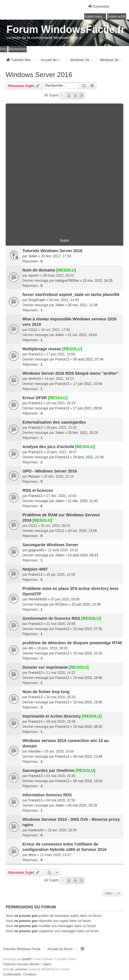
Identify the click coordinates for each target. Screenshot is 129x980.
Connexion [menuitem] (99, 6)
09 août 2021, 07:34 (88, 359)
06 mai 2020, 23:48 (88, 757)
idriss (32, 855)
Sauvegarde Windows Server (50, 545)
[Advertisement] (64, 168)
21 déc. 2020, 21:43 (83, 501)
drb (31, 648)
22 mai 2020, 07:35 (88, 629)
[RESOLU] (66, 270)
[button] (82, 96)
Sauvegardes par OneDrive (48, 770)
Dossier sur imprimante (45, 667)
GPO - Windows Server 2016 (50, 471)
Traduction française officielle (21, 964)
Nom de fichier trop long (46, 692)
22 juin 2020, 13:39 (86, 604)
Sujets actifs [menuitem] (117, 16)
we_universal (18, 969)
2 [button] (69, 96)
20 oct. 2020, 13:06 (82, 531)
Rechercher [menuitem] (18, 49)
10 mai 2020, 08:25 (88, 727)
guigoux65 (36, 550)
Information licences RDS (47, 795)
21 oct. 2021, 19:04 (82, 335)
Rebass (34, 476)
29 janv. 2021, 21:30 (88, 457)
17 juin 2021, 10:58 (88, 384)
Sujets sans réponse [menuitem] (95, 16)
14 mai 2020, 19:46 (88, 678)
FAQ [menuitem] (4, 49)
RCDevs (61, 604)
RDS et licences (38, 490)
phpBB (26, 959)
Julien (33, 256)
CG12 (33, 330)
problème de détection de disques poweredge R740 (72, 643)
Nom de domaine (39, 270)
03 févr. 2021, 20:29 (83, 433)
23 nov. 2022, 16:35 (98, 281)
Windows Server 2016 (39, 75)
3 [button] (75, 96)
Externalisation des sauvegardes (54, 422)
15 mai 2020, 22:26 (88, 653)
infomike (35, 751)
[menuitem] (12, 975)
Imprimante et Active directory (52, 716)
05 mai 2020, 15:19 (82, 805)
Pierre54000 (38, 599)
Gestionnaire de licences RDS (51, 618)
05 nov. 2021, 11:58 (83, 305)
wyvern (34, 275)
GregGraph (37, 300)
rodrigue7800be (67, 281)
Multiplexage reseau (42, 349)
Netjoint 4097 (35, 569)
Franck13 (35, 354)
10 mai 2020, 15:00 (88, 702)
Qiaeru (47, 964)
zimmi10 (35, 379)
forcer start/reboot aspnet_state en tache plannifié (71, 295)
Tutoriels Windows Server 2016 (52, 251)
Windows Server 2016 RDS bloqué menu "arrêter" (70, 373)
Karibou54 (36, 830)
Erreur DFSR (35, 398)
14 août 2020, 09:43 (83, 555)
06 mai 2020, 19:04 (88, 781)
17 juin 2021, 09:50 (88, 408)
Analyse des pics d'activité (48, 447)
